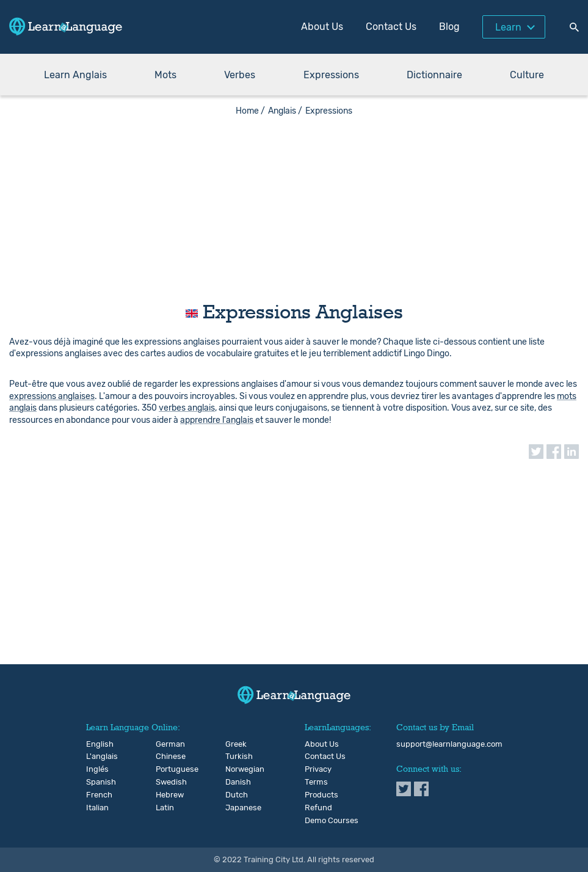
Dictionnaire (434, 75)
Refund (318, 808)
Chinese (166, 757)
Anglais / (285, 111)
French (96, 795)
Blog (449, 27)
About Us (322, 27)
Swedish (166, 782)
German (166, 744)
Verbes (240, 75)
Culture (527, 75)
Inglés (96, 769)
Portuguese (166, 769)
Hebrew (166, 795)
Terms (316, 782)
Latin (165, 808)
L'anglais (96, 757)
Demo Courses (332, 821)
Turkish (235, 757)
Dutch (235, 795)
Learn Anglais (75, 75)
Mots (165, 75)
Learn (508, 27)
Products (321, 795)
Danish (235, 782)
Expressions (331, 75)
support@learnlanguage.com (449, 744)
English (96, 744)
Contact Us (391, 27)
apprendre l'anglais (217, 420)
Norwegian (235, 769)
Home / (250, 111)
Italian (96, 808)
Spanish (96, 782)
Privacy (318, 769)
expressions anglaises (52, 396)
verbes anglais (187, 408)
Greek (235, 744)
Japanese (235, 808)
